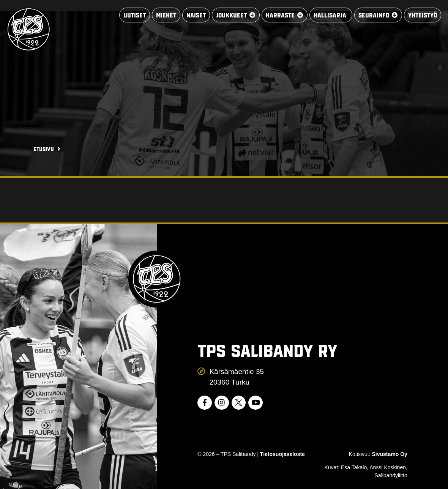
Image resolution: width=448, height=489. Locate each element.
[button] (230, 15)
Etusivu (44, 149)
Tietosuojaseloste (282, 454)
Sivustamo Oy (389, 454)
